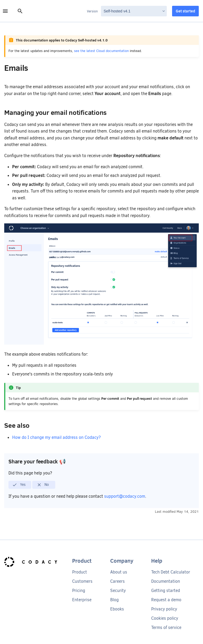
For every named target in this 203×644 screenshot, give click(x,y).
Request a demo (166, 600)
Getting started (166, 591)
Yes (19, 485)
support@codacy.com (125, 496)
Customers (82, 581)
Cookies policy (165, 618)
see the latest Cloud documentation (101, 51)
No (43, 485)
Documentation (166, 581)
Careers (117, 581)
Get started (185, 11)
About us (119, 572)
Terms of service (166, 627)
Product (80, 572)
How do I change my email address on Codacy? (56, 437)
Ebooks (117, 609)
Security (118, 591)
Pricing (79, 591)
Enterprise (82, 600)
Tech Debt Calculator (171, 572)
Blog (114, 600)
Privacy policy (164, 609)
